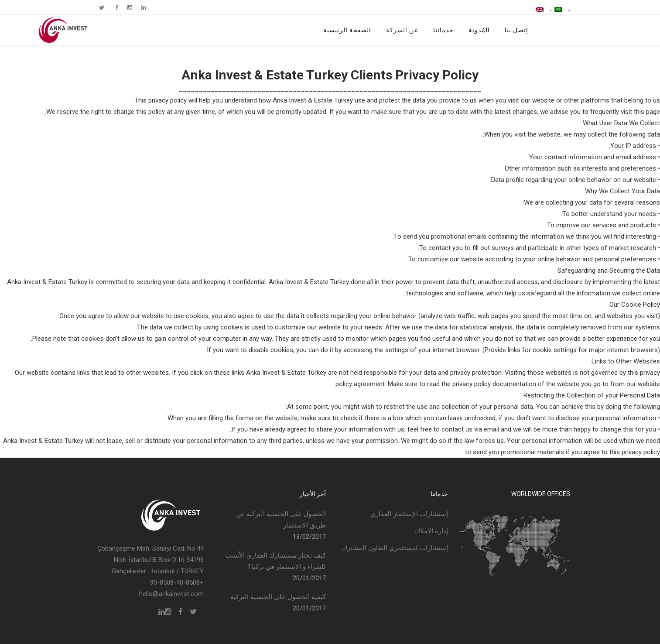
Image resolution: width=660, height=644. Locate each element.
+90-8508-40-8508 (177, 582)
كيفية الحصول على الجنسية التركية (278, 597)
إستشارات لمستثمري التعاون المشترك (395, 548)
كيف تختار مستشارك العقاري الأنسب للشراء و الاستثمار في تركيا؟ (275, 561)
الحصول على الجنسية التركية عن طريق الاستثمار (281, 520)
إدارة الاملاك (431, 531)
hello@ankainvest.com (171, 594)
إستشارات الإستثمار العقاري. (409, 514)
